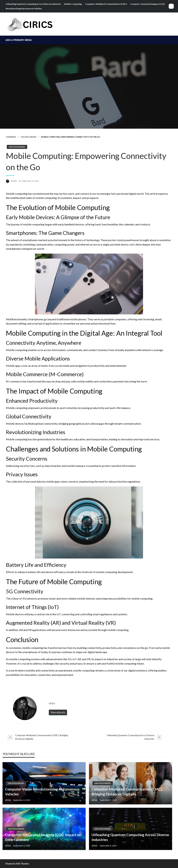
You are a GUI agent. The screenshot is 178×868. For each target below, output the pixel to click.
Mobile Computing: (73, 4)
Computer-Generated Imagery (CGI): (148, 4)
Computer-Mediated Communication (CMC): (106, 4)
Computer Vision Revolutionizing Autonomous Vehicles (42, 792)
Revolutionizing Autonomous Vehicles (24, 9)
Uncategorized (29, 137)
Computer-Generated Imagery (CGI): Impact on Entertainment (43, 837)
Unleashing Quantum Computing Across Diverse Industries (33, 4)
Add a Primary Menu (19, 40)
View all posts (58, 712)
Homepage (11, 137)
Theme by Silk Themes (17, 864)
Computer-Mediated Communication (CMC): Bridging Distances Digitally (127, 792)
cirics (14, 181)
